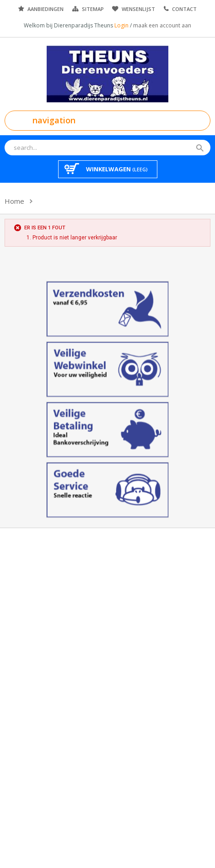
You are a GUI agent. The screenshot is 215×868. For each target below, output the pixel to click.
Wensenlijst (138, 9)
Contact (184, 9)
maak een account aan (162, 25)
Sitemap (93, 9)
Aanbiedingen (46, 9)
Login (122, 25)
